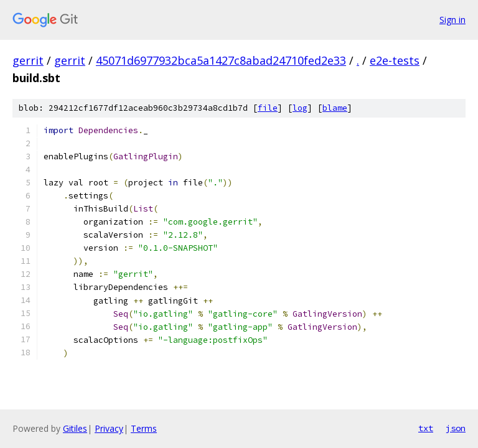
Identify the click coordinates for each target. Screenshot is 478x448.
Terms (144, 428)
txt (426, 428)
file (268, 108)
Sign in (452, 20)
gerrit (28, 60)
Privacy (109, 428)
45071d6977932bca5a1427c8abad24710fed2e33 (221, 60)
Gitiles (75, 428)
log (300, 108)
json (456, 428)
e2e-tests (395, 60)
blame (335, 108)
